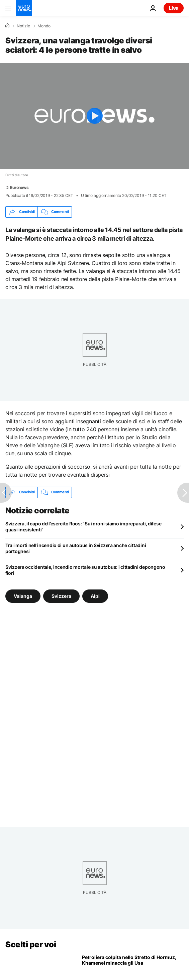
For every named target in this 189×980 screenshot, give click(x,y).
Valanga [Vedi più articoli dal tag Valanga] (23, 596)
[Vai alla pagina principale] (24, 8)
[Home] (7, 26)
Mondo (44, 26)
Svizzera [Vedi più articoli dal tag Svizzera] (61, 596)
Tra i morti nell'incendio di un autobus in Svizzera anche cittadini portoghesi (76, 548)
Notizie (23, 26)
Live (174, 8)
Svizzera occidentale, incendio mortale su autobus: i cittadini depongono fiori (85, 570)
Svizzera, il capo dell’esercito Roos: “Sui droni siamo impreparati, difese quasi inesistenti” (83, 527)
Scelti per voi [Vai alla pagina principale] (31, 944)
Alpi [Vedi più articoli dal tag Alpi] (95, 596)
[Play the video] (94, 116)
